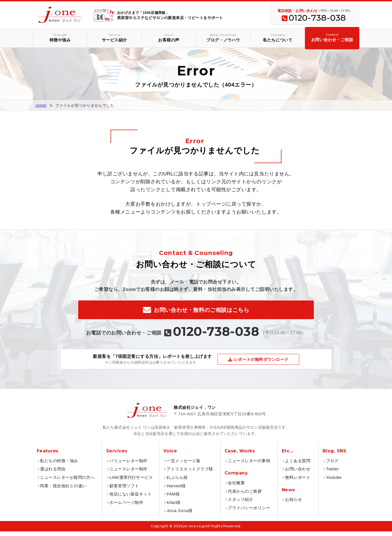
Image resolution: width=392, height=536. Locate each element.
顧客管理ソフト (124, 490)
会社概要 (236, 487)
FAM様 (173, 499)
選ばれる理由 (53, 474)
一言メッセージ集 (183, 465)
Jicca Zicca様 (180, 515)
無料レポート (298, 482)
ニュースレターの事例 (249, 465)
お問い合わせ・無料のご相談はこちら (202, 312)
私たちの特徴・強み (59, 465)
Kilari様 (174, 507)
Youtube (334, 482)
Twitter (332, 474)
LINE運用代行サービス (131, 482)
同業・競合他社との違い (63, 490)
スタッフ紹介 (241, 504)
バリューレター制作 (128, 465)
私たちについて (278, 38)
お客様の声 (169, 38)
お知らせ (293, 504)
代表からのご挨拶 (245, 496)
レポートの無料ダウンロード (261, 364)
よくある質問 (298, 465)
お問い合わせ (298, 474)
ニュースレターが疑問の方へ (67, 482)
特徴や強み (60, 38)
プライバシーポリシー (249, 512)
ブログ (332, 465)
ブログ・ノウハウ (223, 38)
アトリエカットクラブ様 (190, 474)
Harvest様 (176, 490)
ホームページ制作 (126, 507)
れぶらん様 (177, 482)
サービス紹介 (114, 38)
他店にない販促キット (131, 499)
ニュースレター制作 (128, 474)
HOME (41, 105)
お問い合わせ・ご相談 (332, 37)
